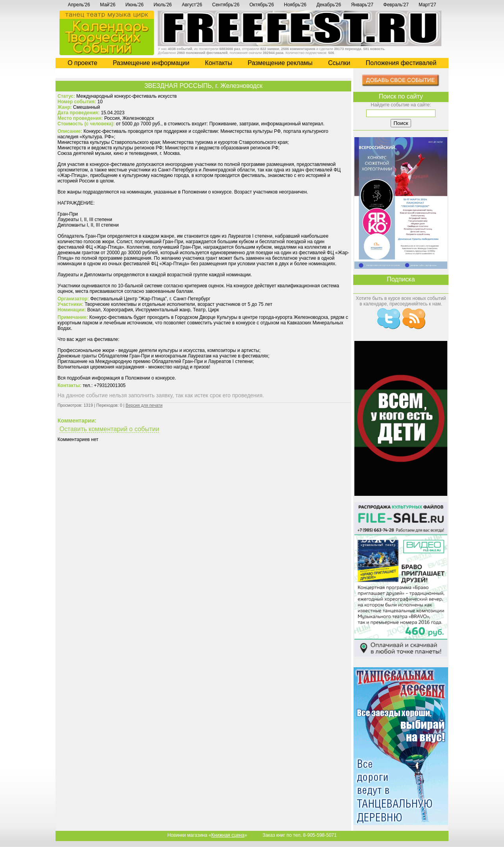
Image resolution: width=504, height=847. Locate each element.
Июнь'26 (135, 5)
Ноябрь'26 (295, 5)
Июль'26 (163, 5)
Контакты (219, 63)
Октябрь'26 (262, 5)
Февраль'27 (396, 5)
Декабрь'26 (329, 5)
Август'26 (192, 5)
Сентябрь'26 (226, 5)
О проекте (82, 63)
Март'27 (427, 5)
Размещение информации (151, 63)
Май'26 (108, 5)
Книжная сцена (228, 835)
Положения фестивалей (401, 63)
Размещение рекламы (280, 63)
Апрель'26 (79, 5)
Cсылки (339, 63)
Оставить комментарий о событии (109, 429)
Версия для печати (144, 405)
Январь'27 (362, 5)
